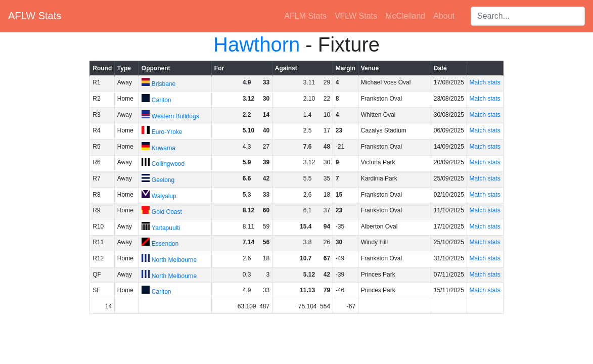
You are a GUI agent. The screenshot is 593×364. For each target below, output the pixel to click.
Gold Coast (167, 212)
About (444, 16)
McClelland (405, 16)
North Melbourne (174, 260)
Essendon (165, 244)
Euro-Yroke (167, 132)
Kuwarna (164, 148)
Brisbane (164, 84)
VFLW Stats (356, 16)
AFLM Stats (305, 16)
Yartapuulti (166, 228)
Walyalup (164, 196)
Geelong (163, 180)
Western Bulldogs (175, 116)
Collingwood (168, 164)
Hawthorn (257, 44)
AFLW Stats (35, 16)
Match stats (485, 82)
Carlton (162, 100)
